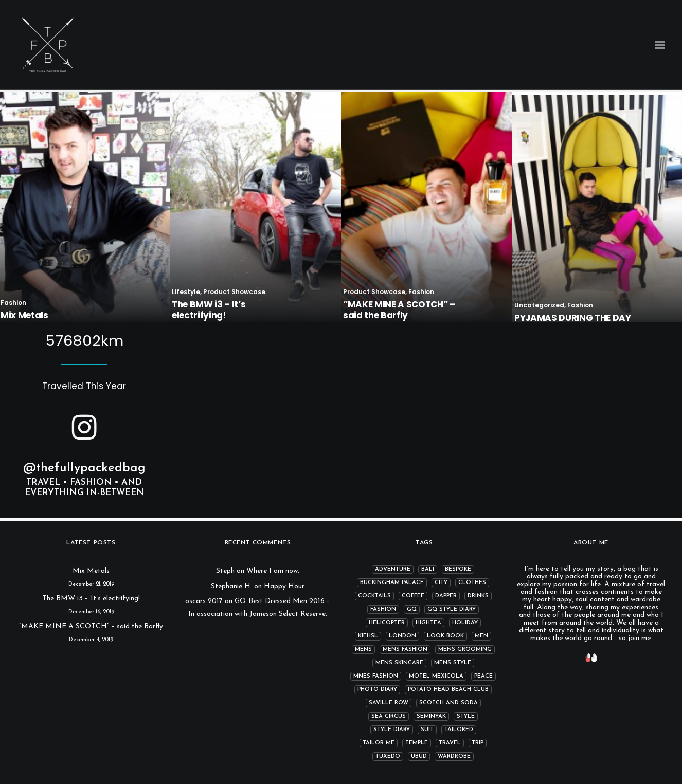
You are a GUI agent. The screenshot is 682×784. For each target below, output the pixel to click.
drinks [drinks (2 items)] (478, 596)
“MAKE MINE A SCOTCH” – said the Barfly (91, 626)
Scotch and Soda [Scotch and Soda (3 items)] (448, 703)
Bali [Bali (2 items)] (428, 569)
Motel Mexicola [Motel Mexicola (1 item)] (436, 676)
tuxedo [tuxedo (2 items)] (388, 756)
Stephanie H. (231, 586)
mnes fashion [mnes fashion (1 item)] (376, 676)
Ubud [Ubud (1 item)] (419, 756)
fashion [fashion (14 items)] (383, 609)
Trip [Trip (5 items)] (478, 743)
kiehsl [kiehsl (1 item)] (368, 636)
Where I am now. (273, 571)
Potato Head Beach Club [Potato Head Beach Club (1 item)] (448, 690)
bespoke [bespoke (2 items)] (458, 569)
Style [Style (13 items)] (466, 716)
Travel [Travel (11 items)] (450, 743)
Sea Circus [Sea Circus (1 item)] (389, 716)
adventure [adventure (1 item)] (393, 569)
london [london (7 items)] (402, 636)
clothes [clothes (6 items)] (472, 583)
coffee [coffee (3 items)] (413, 596)
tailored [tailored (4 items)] (459, 730)
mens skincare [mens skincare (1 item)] (399, 663)
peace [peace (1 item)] (483, 676)
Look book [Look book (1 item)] (445, 636)
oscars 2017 (204, 601)
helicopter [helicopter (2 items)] (387, 623)
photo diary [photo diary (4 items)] (377, 690)
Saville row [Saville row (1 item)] (389, 703)
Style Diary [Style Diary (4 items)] (392, 730)
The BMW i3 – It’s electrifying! (91, 599)
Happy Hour (284, 586)
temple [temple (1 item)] (417, 743)
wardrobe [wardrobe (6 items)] (454, 756)
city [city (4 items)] (441, 583)
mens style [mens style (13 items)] (453, 663)
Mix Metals (91, 571)
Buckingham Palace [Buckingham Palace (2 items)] (392, 583)
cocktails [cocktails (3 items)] (374, 596)
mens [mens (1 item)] (363, 650)
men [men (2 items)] (481, 636)
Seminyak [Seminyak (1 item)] (431, 716)
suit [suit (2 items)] (427, 730)
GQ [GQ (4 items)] (412, 609)
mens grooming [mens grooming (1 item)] (465, 650)
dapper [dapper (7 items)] (446, 596)
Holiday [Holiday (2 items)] (465, 623)
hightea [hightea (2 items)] (428, 623)
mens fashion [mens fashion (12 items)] (405, 650)
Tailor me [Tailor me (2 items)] (379, 743)
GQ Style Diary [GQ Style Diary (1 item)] (452, 609)
